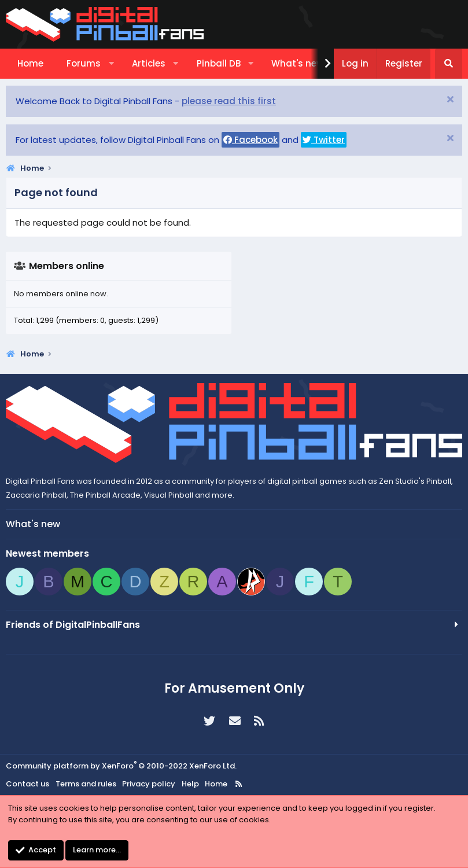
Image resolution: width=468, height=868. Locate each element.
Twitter (324, 140)
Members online (67, 266)
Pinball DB (219, 63)
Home (30, 63)
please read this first (229, 101)
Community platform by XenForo (121, 766)
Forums (84, 63)
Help (190, 784)
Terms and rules (86, 784)
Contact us (27, 784)
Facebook (250, 140)
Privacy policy (149, 784)
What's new (297, 63)
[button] (111, 64)
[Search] (449, 64)
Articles (149, 63)
